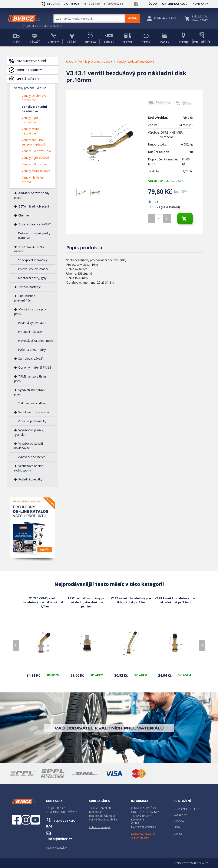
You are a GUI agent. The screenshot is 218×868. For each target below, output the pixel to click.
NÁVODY (179, 821)
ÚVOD (153, 4)
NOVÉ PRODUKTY (29, 70)
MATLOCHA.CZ (199, 863)
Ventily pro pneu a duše (30, 88)
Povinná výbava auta (32, 323)
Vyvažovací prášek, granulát (29, 432)
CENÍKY (178, 834)
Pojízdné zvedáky (30, 479)
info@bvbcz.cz (113, 4)
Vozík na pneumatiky (32, 421)
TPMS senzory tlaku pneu (30, 379)
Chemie (24, 215)
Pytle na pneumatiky (32, 350)
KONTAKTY (200, 4)
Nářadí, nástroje (30, 287)
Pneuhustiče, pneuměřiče (25, 298)
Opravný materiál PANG (35, 367)
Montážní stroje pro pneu (30, 311)
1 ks (153, 202)
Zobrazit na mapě (100, 827)
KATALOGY (180, 815)
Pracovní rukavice (30, 332)
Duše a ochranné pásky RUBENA (34, 235)
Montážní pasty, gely (32, 278)
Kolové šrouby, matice (33, 269)
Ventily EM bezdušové (37, 151)
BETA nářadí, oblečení (34, 206)
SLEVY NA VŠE (140, 838)
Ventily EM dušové (34, 164)
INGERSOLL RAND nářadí (29, 249)
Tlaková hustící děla (31, 403)
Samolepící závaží (30, 358)
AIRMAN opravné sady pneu (32, 195)
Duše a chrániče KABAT (35, 224)
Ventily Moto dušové (36, 171)
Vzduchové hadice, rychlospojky (29, 468)
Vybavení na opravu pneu (30, 392)
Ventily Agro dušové (35, 158)
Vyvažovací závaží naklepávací (29, 446)
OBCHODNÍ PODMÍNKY (145, 812)
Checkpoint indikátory (33, 260)
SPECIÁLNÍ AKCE (28, 79)
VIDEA (177, 827)
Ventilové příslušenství (34, 412)
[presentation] (16, 645)
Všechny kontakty (56, 848)
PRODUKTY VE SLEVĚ (32, 61)
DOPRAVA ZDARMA (143, 834)
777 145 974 (71, 4)
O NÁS (135, 823)
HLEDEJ (133, 18)
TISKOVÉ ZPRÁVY (141, 816)
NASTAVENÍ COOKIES (143, 827)
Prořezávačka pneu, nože (35, 341)
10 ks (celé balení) (164, 207)
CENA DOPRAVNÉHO (143, 808)
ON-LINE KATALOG (175, 4)
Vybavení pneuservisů (33, 457)
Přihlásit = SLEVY (165, 18)
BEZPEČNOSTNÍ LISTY (186, 809)
